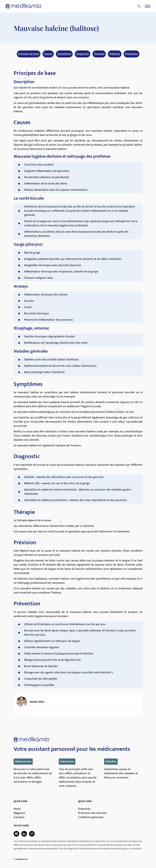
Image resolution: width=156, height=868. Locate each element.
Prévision (115, 54)
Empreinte (84, 809)
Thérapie (99, 54)
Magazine (19, 813)
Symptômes (64, 54)
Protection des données (92, 813)
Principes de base (29, 54)
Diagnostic (83, 54)
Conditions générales (91, 817)
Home (17, 809)
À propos (19, 817)
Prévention (131, 54)
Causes (48, 54)
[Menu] (148, 6)
